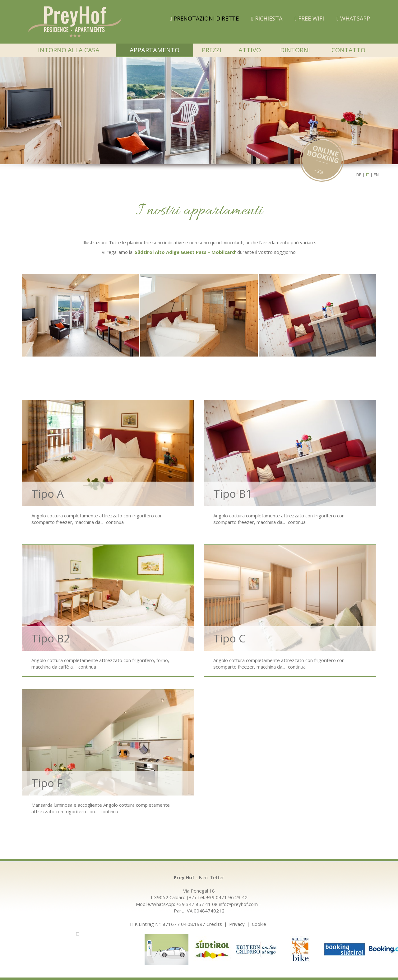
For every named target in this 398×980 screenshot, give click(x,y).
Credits (214, 924)
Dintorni (295, 50)
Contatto (348, 50)
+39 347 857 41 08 (197, 904)
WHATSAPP (353, 18)
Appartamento (155, 50)
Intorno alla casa (69, 50)
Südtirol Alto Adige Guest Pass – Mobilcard (185, 252)
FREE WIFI (310, 18)
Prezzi (212, 50)
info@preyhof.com (238, 904)
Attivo (250, 50)
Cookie (259, 924)
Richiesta (267, 18)
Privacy (237, 924)
